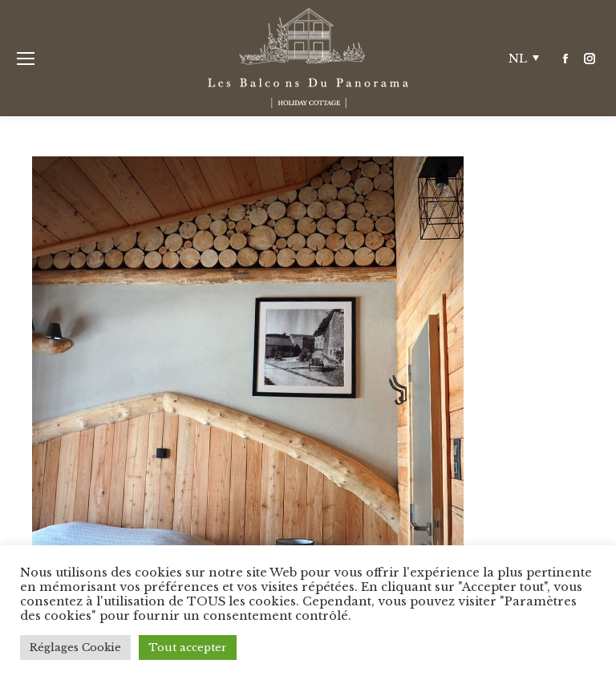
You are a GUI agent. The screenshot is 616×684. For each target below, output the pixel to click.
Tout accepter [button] (188, 648)
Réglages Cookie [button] (75, 648)
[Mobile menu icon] (26, 59)
